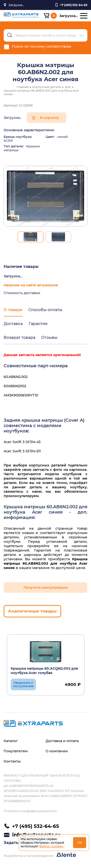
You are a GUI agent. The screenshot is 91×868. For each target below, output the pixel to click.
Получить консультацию (46, 587)
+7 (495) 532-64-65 (36, 826)
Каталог (11, 741)
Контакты (12, 761)
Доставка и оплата (62, 741)
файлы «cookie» (51, 846)
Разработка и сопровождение (40, 855)
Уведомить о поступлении (23, 684)
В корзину (50, 118)
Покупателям (16, 751)
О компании (57, 751)
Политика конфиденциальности (30, 811)
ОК (80, 843)
